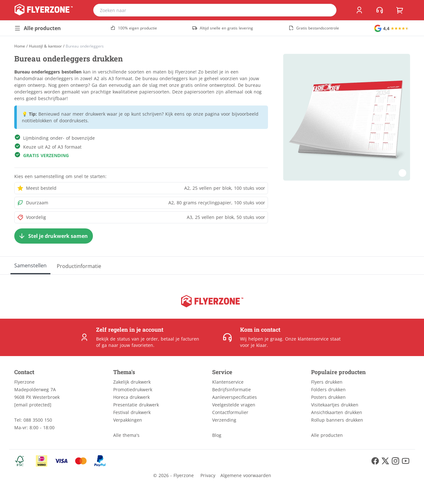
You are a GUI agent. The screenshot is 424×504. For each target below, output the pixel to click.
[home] (44, 10)
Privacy (208, 475)
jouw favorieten (137, 345)
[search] (328, 10)
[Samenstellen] (30, 265)
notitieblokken (37, 121)
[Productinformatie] (79, 265)
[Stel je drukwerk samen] (54, 236)
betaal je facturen (180, 339)
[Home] (20, 46)
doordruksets (73, 121)
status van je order (137, 339)
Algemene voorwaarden (246, 475)
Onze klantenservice (307, 339)
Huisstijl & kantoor (45, 46)
